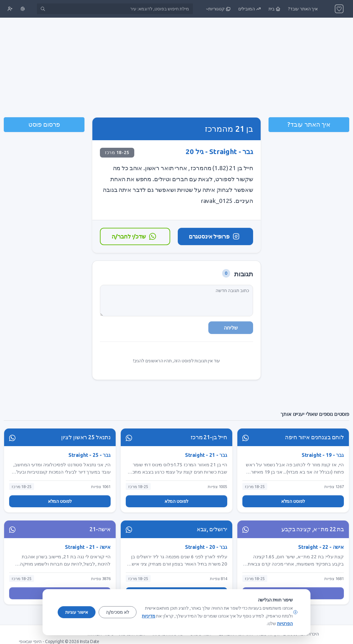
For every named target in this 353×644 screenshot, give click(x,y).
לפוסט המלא (293, 501)
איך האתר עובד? (309, 124)
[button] (218, 9)
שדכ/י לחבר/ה (134, 236)
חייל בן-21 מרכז (209, 437)
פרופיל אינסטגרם (214, 236)
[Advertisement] (176, 68)
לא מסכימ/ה (118, 612)
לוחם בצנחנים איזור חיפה (314, 437)
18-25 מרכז (117, 152)
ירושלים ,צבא (212, 529)
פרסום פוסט (44, 124)
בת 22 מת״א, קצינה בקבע (313, 529)
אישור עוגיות (77, 612)
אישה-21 (100, 529)
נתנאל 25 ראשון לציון (86, 437)
